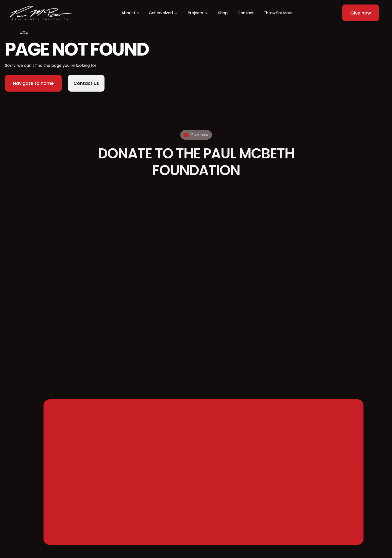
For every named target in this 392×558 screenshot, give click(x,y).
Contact (246, 13)
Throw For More (278, 13)
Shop (223, 13)
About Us (130, 13)
